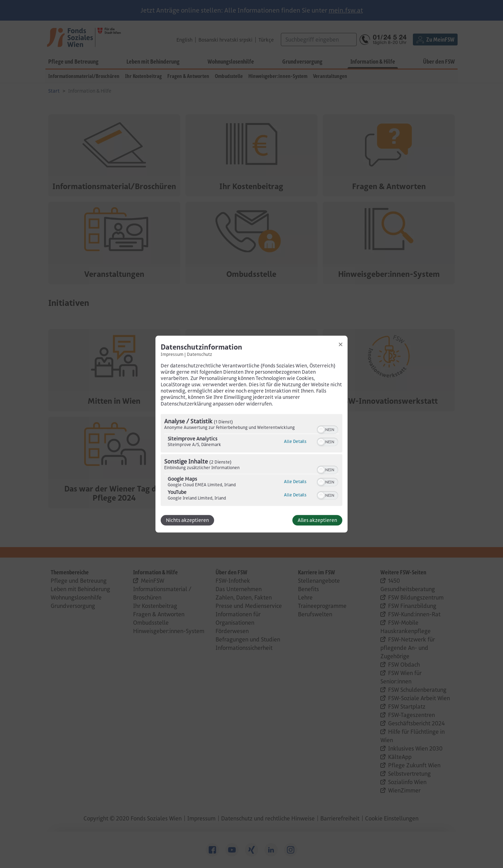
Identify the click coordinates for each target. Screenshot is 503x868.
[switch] (327, 429)
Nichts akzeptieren (187, 520)
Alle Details (295, 441)
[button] (321, 430)
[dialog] (251, 434)
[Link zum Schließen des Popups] (341, 344)
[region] (251, 461)
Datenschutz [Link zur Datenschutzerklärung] (199, 354)
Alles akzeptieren (317, 520)
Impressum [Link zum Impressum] (172, 354)
